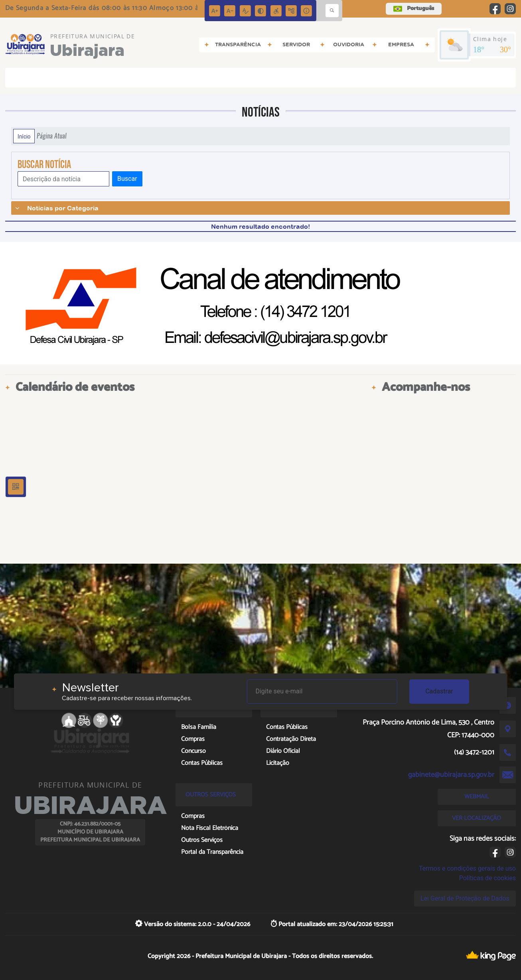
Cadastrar (439, 691)
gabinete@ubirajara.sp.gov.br (451, 775)
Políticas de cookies (487, 878)
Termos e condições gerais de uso (467, 868)
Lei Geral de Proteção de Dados (465, 898)
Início (24, 136)
